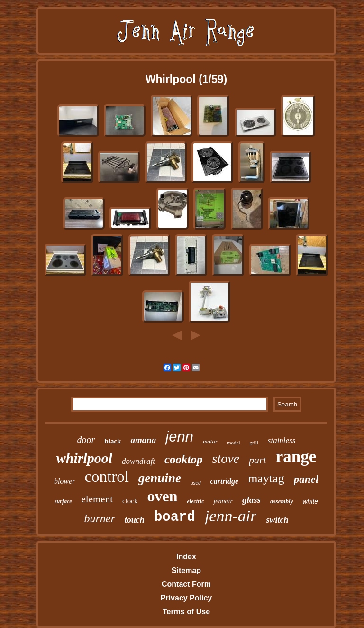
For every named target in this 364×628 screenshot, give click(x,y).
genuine (160, 478)
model (234, 443)
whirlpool (84, 458)
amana (143, 440)
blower (64, 481)
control (106, 477)
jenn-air (231, 516)
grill (254, 443)
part (258, 460)
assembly (282, 501)
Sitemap (186, 570)
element (97, 499)
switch (277, 520)
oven (163, 496)
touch (135, 520)
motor (210, 441)
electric (196, 501)
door (86, 440)
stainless (282, 440)
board (175, 517)
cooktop (184, 459)
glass (251, 500)
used (196, 483)
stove (226, 458)
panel (306, 479)
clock (130, 501)
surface (63, 501)
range (296, 457)
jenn (179, 437)
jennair (223, 501)
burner (100, 518)
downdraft (138, 461)
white (310, 501)
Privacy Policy (187, 598)
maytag (266, 478)
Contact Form (186, 584)
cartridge (225, 481)
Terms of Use (186, 612)
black (113, 441)
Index (186, 557)
